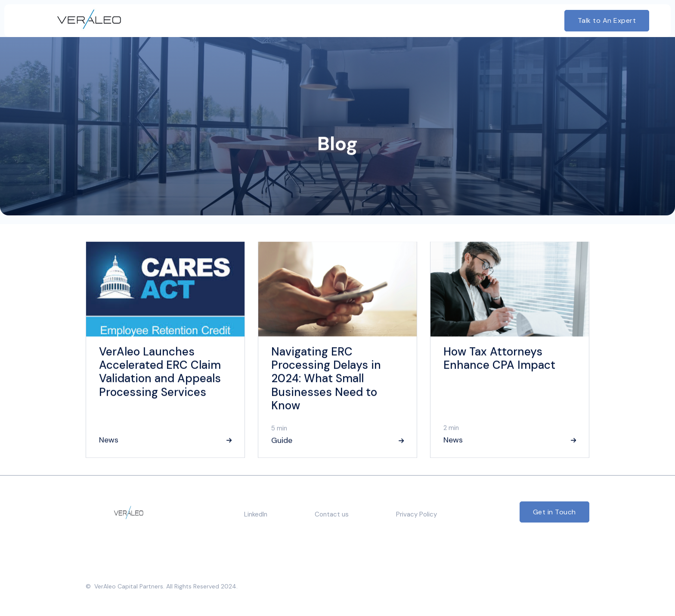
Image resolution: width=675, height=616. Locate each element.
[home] (76, 21)
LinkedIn (256, 514)
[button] (307, 21)
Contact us (332, 514)
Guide (282, 441)
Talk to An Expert (607, 20)
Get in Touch (554, 512)
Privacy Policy (416, 514)
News (109, 440)
